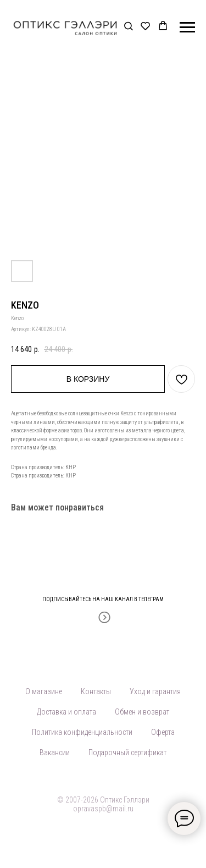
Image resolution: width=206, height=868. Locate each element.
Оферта (163, 732)
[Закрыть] (194, 592)
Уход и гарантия (155, 691)
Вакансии (55, 752)
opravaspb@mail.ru (103, 809)
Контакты (96, 691)
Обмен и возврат (142, 712)
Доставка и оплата (66, 712)
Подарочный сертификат (127, 752)
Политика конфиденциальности (82, 732)
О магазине (44, 691)
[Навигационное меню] (187, 28)
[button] (128, 27)
